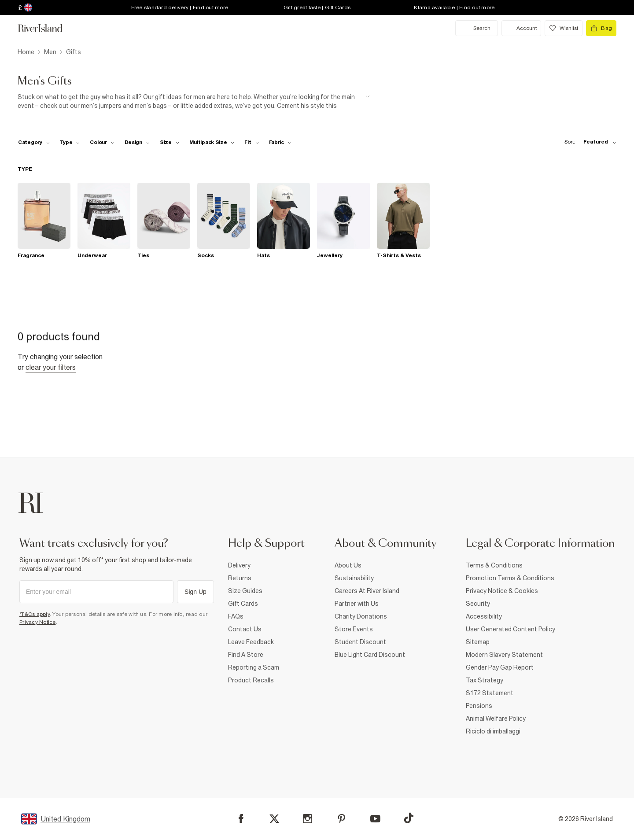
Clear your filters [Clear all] (51, 367)
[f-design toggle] (137, 142)
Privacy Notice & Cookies (502, 591)
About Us (348, 565)
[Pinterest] (341, 819)
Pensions (479, 706)
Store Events (354, 629)
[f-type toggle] (70, 142)
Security (478, 604)
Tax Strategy (485, 680)
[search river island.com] (477, 28)
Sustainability (354, 578)
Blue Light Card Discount (370, 655)
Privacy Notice (38, 622)
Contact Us (245, 629)
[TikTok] (409, 818)
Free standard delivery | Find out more (180, 7)
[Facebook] (241, 819)
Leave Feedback (251, 642)
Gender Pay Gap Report (500, 667)
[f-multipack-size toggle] (212, 142)
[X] (274, 819)
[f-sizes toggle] (170, 142)
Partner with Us (357, 604)
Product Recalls (251, 680)
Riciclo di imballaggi (493, 731)
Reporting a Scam (254, 667)
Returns (240, 578)
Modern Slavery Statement (504, 655)
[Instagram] (308, 819)
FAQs (236, 616)
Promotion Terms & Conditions (510, 578)
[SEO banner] (194, 101)
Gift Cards (243, 604)
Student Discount (360, 642)
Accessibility (484, 616)
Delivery (239, 565)
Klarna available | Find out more (454, 7)
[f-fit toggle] (252, 142)
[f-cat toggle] (34, 142)
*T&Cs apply (35, 614)
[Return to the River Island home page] (47, 28)
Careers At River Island (367, 591)
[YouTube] (375, 819)
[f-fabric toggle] (280, 142)
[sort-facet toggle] (588, 142)
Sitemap (478, 642)
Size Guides (245, 591)
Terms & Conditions (494, 565)
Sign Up (195, 592)
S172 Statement (490, 693)
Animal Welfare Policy (496, 718)
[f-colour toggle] (102, 142)
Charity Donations (361, 616)
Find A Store (246, 655)
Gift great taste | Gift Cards (317, 7)
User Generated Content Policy (511, 629)
